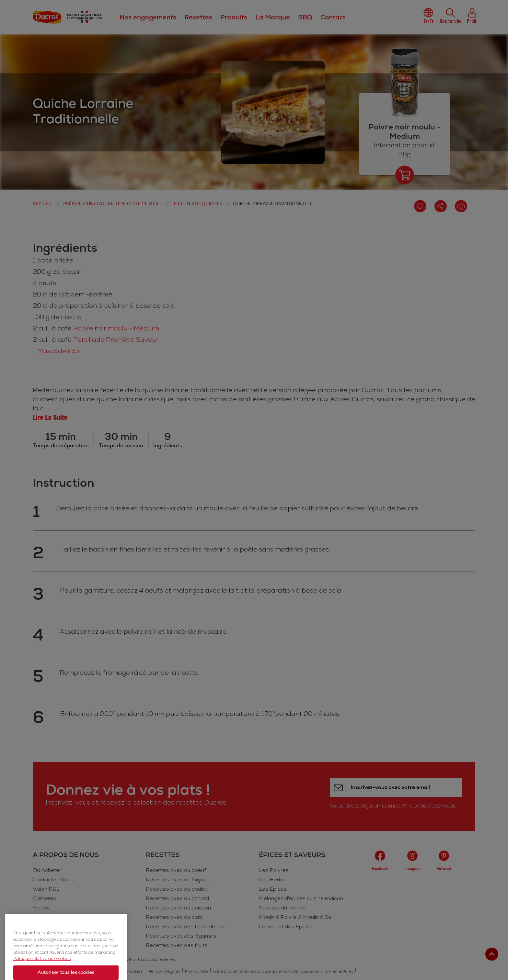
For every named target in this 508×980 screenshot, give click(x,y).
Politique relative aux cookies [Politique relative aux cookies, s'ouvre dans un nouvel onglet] (42, 973)
